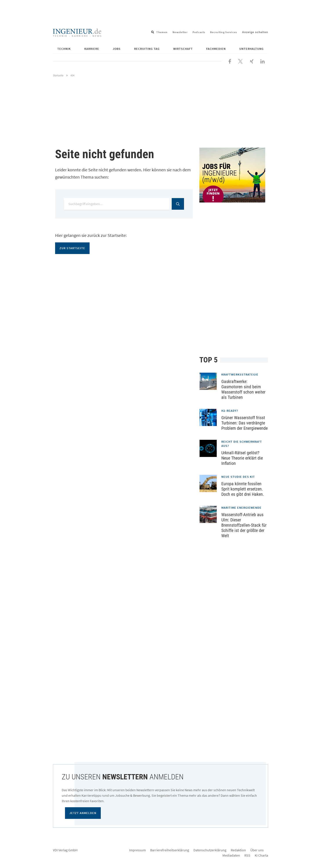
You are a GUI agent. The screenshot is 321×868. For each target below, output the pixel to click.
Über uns (257, 850)
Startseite (58, 75)
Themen (162, 32)
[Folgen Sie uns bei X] (240, 61)
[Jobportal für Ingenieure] (234, 175)
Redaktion (238, 850)
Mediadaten (231, 855)
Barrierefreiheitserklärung (170, 850)
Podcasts (199, 32)
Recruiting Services (224, 32)
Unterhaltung (252, 49)
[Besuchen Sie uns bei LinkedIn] (262, 61)
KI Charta (261, 855)
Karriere (92, 49)
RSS (247, 855)
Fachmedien (216, 49)
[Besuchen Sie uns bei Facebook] (230, 61)
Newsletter (180, 32)
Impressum (137, 850)
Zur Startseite (72, 248)
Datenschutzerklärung (210, 850)
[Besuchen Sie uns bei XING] (252, 61)
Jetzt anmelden (83, 813)
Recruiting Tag (147, 49)
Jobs (117, 49)
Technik (64, 49)
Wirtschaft (183, 49)
